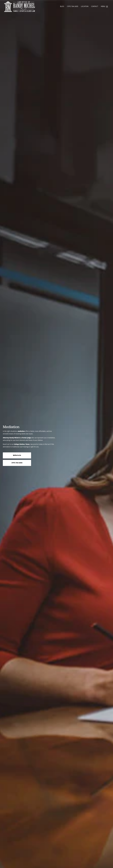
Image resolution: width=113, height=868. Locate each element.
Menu (105, 7)
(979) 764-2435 (73, 7)
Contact (95, 7)
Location (85, 7)
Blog (62, 7)
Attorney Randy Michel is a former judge (17, 438)
